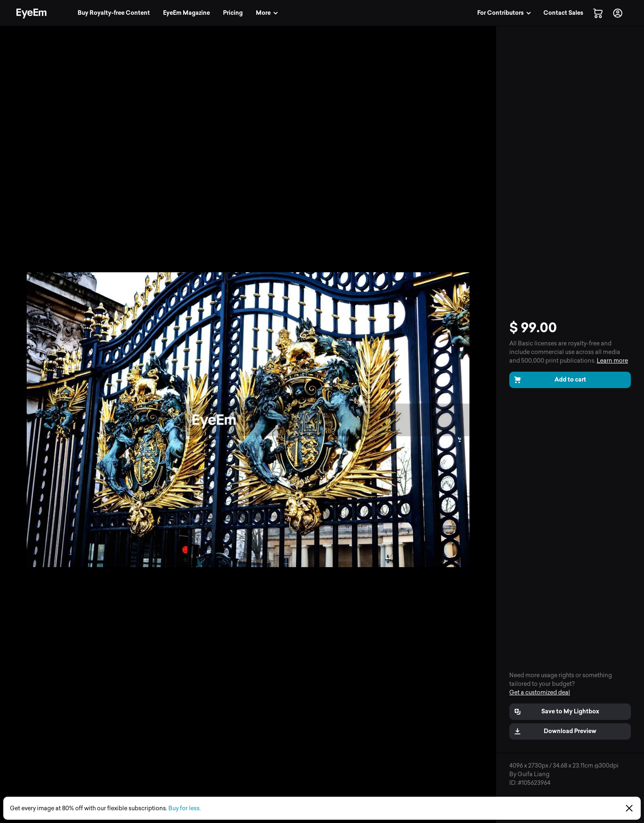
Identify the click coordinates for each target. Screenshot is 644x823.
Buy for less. (185, 808)
